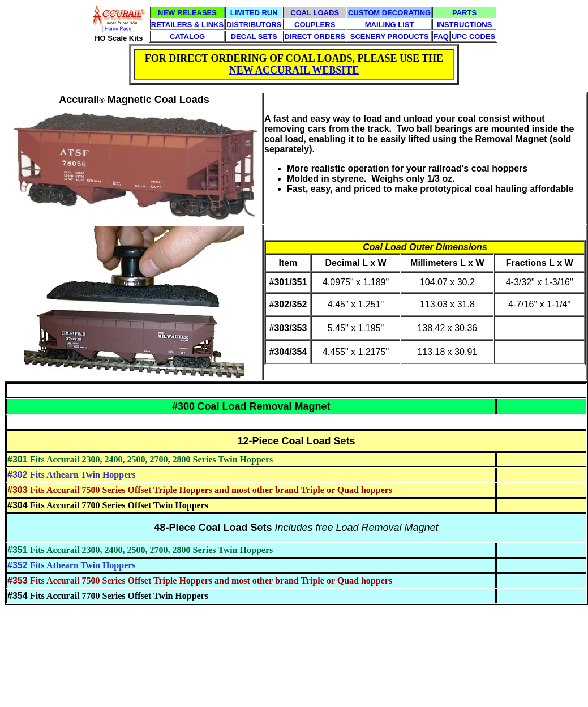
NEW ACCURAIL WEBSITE (294, 70)
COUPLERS (315, 25)
